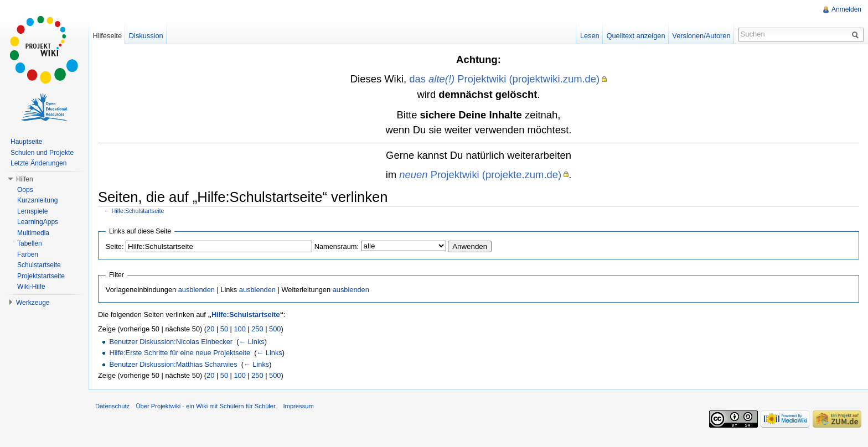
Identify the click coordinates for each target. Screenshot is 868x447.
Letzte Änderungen (38, 163)
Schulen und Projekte (42, 153)
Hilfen (25, 179)
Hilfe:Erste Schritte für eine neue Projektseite (180, 353)
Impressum (298, 406)
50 (224, 329)
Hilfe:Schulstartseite (138, 211)
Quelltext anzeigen (636, 36)
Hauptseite (26, 142)
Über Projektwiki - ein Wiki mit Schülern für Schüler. (206, 406)
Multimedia (33, 233)
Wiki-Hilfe (31, 287)
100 (239, 329)
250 (257, 329)
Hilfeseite (107, 36)
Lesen (590, 36)
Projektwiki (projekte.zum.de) (480, 175)
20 (210, 329)
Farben (28, 254)
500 (275, 329)
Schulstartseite (39, 265)
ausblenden (197, 290)
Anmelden (846, 9)
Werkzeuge (33, 303)
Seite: (115, 246)
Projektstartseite (41, 276)
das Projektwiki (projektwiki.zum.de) (504, 79)
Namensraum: (337, 246)
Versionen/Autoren (701, 36)
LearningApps (38, 222)
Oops (25, 190)
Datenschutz (112, 406)
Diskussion (146, 36)
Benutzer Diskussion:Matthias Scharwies (173, 364)
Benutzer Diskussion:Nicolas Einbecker (171, 342)
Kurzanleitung (37, 200)
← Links (251, 342)
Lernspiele (32, 211)
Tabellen (30, 243)
